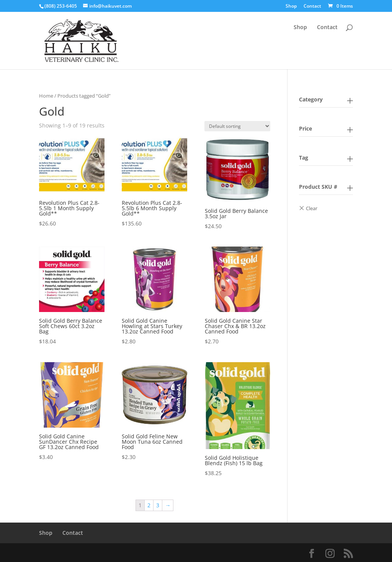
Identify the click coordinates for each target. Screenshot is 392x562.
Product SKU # (318, 187)
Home (46, 96)
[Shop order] (237, 126)
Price (305, 128)
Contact (312, 7)
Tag (304, 158)
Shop (291, 7)
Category (311, 99)
